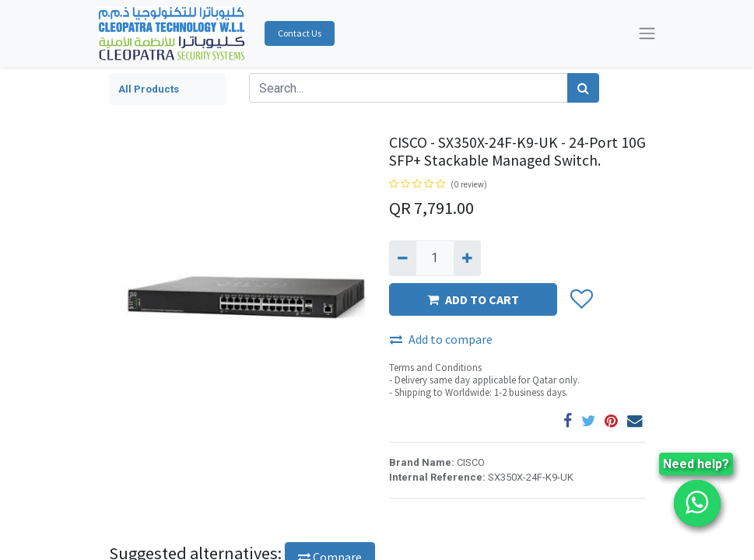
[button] (581, 300)
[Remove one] (403, 258)
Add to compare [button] (441, 339)
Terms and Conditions (435, 367)
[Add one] (467, 258)
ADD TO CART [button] (473, 299)
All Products (149, 89)
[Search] (583, 88)
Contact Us (300, 33)
